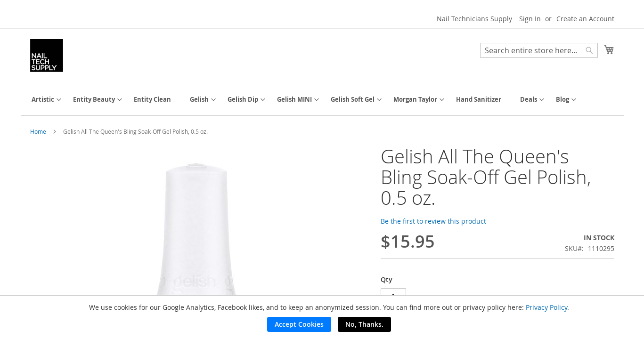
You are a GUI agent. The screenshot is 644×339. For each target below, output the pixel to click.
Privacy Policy (546, 307)
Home (38, 131)
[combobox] (539, 50)
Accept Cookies (299, 324)
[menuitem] (43, 100)
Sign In (530, 19)
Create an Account (585, 19)
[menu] (322, 100)
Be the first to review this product (433, 221)
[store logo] (47, 56)
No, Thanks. (364, 324)
